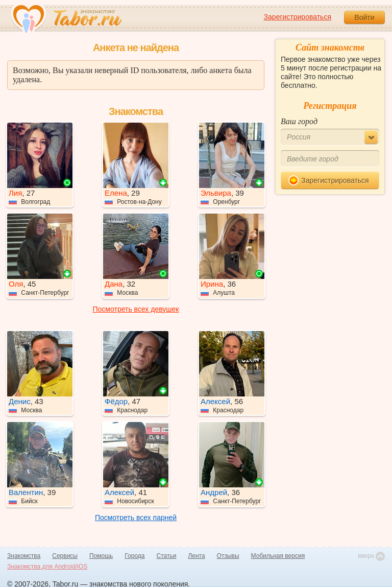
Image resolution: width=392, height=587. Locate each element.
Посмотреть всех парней (136, 518)
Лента (196, 556)
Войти (364, 17)
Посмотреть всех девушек (136, 309)
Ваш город (299, 121)
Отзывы (228, 556)
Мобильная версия (278, 556)
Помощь (101, 556)
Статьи (167, 556)
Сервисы (65, 556)
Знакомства (24, 556)
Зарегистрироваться (298, 17)
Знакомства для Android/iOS (47, 567)
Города (134, 556)
